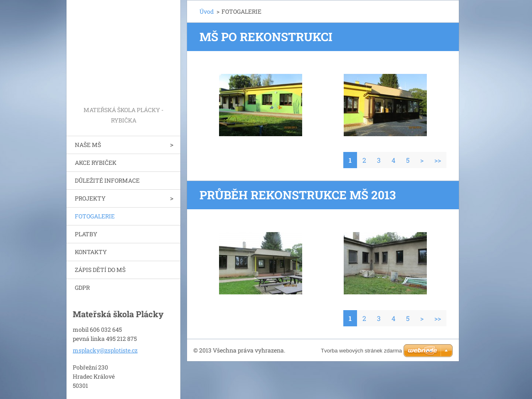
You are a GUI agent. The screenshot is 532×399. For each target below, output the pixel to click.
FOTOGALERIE (95, 216)
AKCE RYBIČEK (96, 163)
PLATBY (86, 234)
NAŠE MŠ (88, 145)
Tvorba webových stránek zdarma (361, 351)
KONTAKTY (91, 252)
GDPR (82, 288)
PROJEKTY (90, 198)
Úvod (207, 11)
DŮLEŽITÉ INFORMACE (107, 180)
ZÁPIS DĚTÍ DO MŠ (100, 270)
